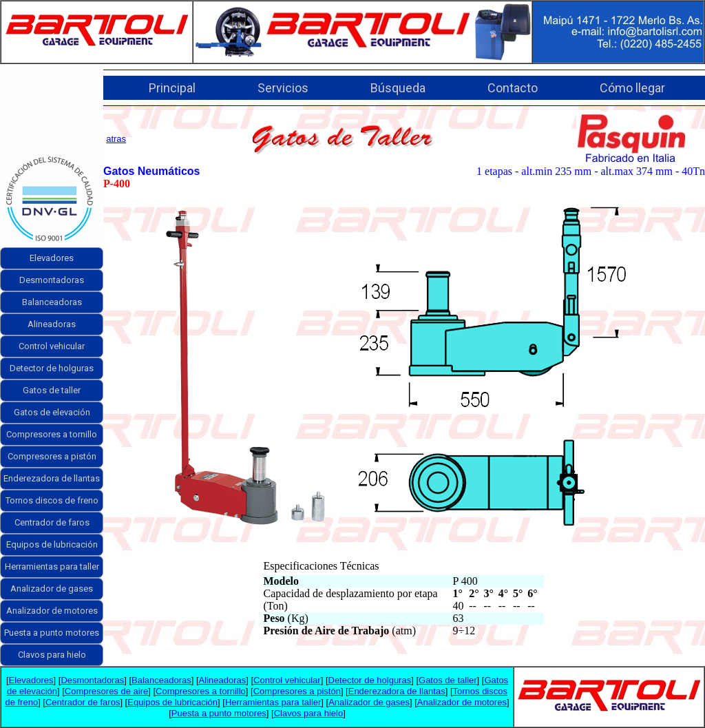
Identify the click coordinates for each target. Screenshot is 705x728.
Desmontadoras (52, 280)
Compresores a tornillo (52, 434)
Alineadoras (52, 324)
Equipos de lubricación (52, 544)
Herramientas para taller (52, 566)
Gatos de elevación (52, 412)
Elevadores (52, 258)
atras (116, 139)
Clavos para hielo (52, 655)
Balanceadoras (52, 302)
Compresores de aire (106, 691)
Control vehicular (52, 346)
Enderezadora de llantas (52, 478)
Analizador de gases (52, 589)
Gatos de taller (52, 390)
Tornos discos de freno (52, 500)
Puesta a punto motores (52, 633)
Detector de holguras (52, 368)
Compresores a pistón (52, 456)
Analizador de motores (52, 611)
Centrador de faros (52, 522)
